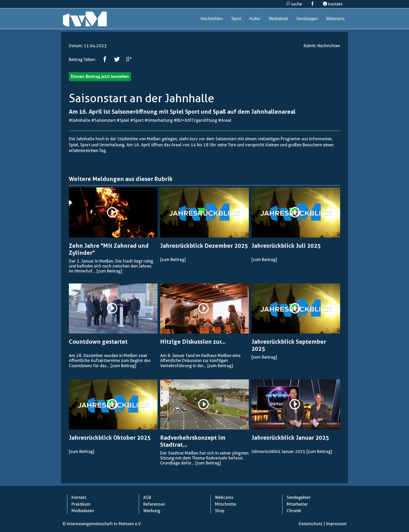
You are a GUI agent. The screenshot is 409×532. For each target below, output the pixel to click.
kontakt (333, 4)
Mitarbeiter (297, 504)
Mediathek (278, 19)
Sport (236, 19)
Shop (220, 511)
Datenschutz (311, 524)
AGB (147, 497)
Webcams (335, 19)
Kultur (255, 19)
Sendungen (307, 19)
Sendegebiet (299, 497)
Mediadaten (83, 511)
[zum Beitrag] (109, 271)
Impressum (336, 524)
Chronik (294, 511)
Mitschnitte (225, 504)
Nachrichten (212, 19)
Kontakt (79, 497)
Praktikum (81, 504)
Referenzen (154, 504)
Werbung (152, 511)
